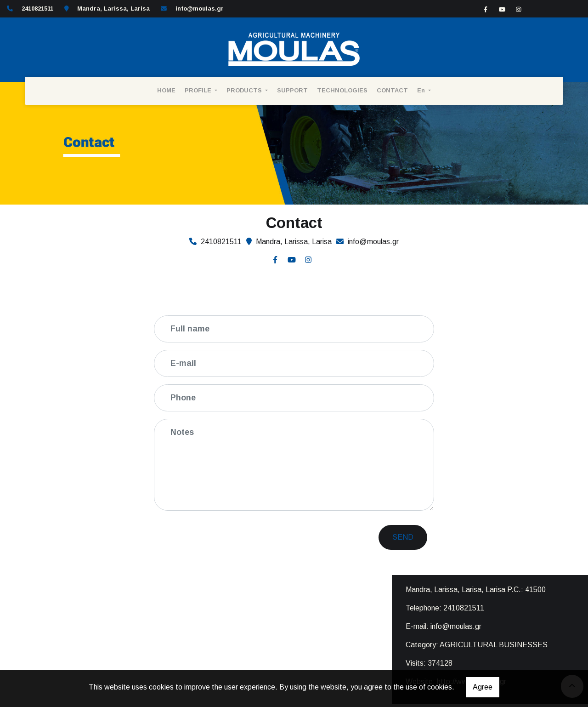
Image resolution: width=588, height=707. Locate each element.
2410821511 (464, 608)
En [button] (422, 90)
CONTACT (392, 90)
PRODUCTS (245, 90)
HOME (166, 90)
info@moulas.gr (200, 9)
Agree (483, 687)
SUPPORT (292, 90)
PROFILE (199, 90)
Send (403, 537)
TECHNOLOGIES (342, 90)
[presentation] (232, 536)
